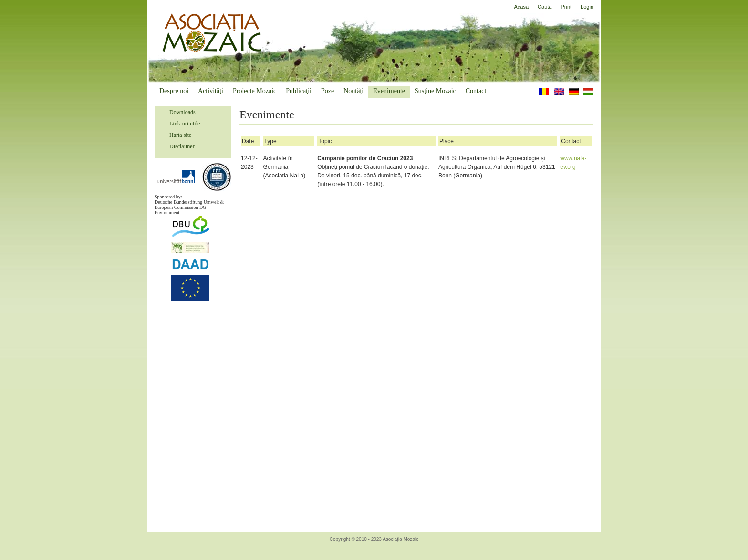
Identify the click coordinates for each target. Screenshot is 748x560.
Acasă (522, 7)
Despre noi (174, 91)
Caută (545, 7)
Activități (211, 91)
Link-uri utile (185, 124)
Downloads (182, 112)
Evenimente (389, 91)
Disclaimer (182, 146)
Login (587, 7)
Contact (476, 91)
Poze (327, 91)
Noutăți (353, 91)
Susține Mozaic (435, 91)
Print (566, 7)
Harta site (180, 135)
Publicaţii (299, 91)
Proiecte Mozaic (255, 91)
